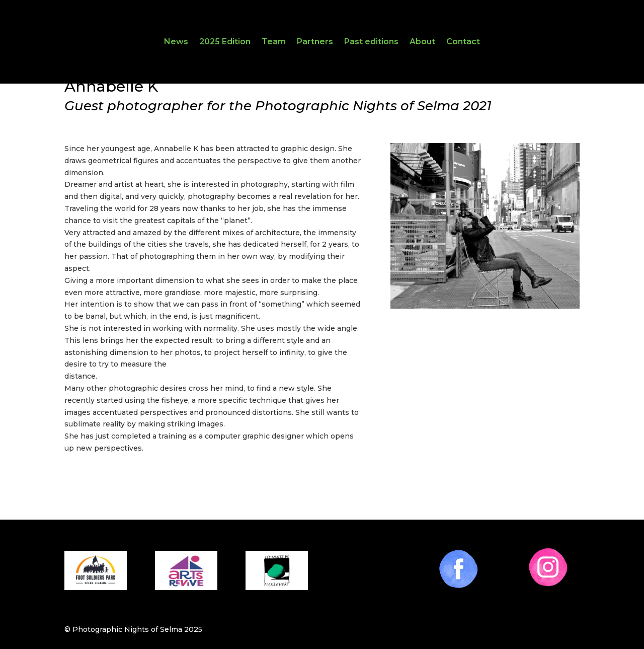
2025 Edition (225, 42)
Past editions (371, 42)
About (422, 42)
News (176, 42)
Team (274, 42)
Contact (463, 42)
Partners (315, 42)
